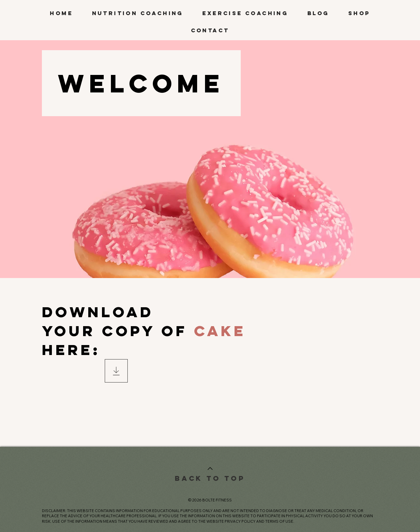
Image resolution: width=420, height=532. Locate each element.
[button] (138, 13)
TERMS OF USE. (280, 521)
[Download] (116, 371)
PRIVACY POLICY (240, 521)
